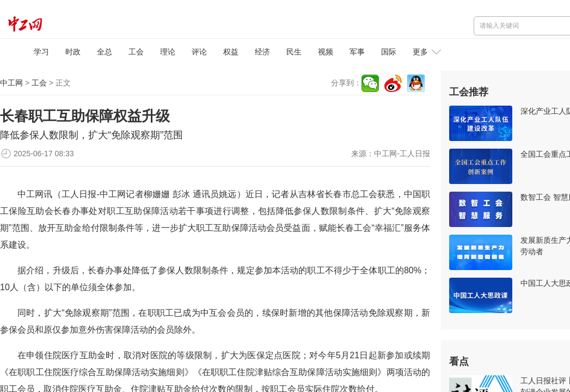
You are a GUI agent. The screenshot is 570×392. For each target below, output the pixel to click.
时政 (73, 52)
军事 (357, 52)
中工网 (11, 83)
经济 (262, 52)
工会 (136, 52)
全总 (105, 52)
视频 (326, 52)
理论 (168, 52)
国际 (389, 52)
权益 (231, 52)
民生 (294, 52)
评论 (199, 52)
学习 (41, 52)
